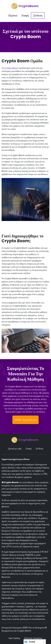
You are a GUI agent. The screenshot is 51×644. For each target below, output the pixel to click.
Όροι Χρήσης (14, 638)
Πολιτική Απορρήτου (33, 638)
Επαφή (25, 16)
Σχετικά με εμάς (15, 449)
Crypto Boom (11, 68)
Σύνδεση (38, 16)
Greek (30, 642)
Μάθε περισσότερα (25, 420)
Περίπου (13, 16)
